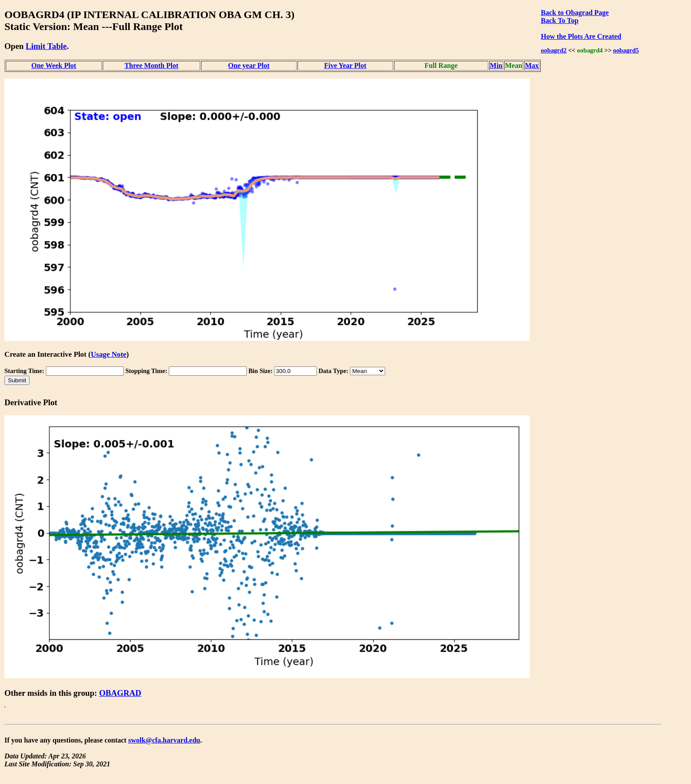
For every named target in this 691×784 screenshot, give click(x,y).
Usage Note (109, 354)
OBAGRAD (120, 693)
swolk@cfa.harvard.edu (164, 740)
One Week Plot (54, 65)
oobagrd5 (626, 50)
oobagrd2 (554, 50)
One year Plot (249, 65)
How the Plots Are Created (581, 36)
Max (532, 65)
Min (496, 65)
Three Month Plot (151, 65)
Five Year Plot (345, 65)
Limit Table (46, 46)
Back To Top (559, 21)
